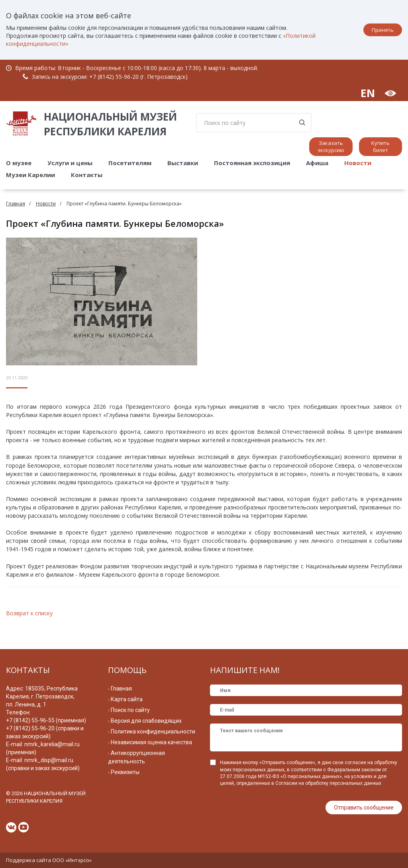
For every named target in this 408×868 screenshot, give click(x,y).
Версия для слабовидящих (146, 721)
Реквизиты (125, 772)
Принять (383, 30)
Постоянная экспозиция (252, 163)
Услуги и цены (70, 163)
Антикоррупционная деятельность (136, 757)
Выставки (183, 163)
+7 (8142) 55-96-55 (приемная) (46, 720)
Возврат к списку (29, 613)
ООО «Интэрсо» (72, 860)
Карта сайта (127, 699)
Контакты (87, 175)
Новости (358, 163)
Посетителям (130, 163)
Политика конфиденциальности (153, 731)
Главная (16, 204)
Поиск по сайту (130, 710)
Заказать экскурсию (331, 147)
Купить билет (381, 147)
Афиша (317, 163)
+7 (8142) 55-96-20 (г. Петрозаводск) (138, 77)
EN (368, 93)
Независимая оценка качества (151, 742)
